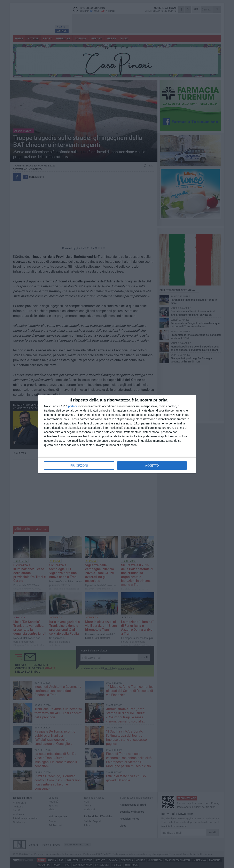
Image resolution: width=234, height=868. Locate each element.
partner (73, 406)
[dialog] (117, 434)
